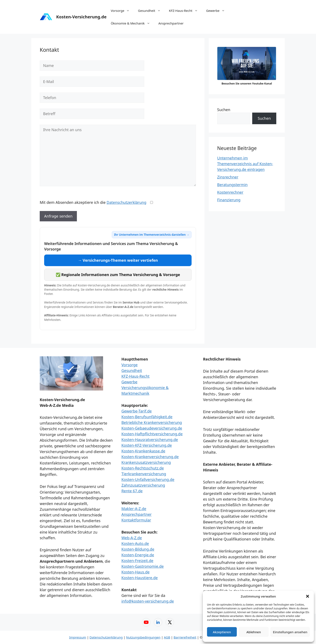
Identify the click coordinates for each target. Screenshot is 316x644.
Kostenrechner (230, 192)
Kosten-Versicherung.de (81, 17)
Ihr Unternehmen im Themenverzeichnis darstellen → (152, 235)
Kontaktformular (136, 520)
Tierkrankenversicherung (144, 474)
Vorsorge (122, 11)
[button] (308, 596)
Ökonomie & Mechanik (132, 23)
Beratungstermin (232, 185)
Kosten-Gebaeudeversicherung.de (152, 428)
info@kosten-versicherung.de (148, 601)
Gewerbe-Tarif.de (137, 411)
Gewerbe (218, 11)
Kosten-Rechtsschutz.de (143, 468)
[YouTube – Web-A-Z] (146, 622)
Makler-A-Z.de (134, 509)
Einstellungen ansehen (290, 632)
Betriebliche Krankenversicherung (152, 422)
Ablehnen (254, 632)
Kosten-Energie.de (138, 555)
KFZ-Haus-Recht (185, 11)
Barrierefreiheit (185, 637)
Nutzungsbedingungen (143, 637)
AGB (167, 637)
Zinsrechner (228, 177)
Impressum (78, 637)
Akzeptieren (222, 632)
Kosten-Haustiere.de (140, 578)
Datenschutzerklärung (127, 202)
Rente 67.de (132, 491)
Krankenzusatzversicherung (146, 462)
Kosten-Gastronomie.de (143, 566)
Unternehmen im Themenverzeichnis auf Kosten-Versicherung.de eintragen (245, 164)
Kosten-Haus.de (136, 572)
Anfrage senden (58, 216)
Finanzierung (229, 200)
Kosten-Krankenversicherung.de (150, 457)
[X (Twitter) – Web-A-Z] (170, 622)
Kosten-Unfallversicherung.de (148, 479)
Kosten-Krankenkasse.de (143, 451)
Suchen (224, 110)
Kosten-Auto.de (135, 543)
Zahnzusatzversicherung (143, 485)
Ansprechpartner (171, 23)
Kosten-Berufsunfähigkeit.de (147, 417)
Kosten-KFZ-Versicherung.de (147, 445)
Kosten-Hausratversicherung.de (150, 440)
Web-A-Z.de (132, 538)
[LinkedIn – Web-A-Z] (158, 622)
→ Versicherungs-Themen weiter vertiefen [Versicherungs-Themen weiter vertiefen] (118, 260)
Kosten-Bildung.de (138, 549)
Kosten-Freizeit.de (137, 561)
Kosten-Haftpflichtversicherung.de (152, 434)
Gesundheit (151, 11)
